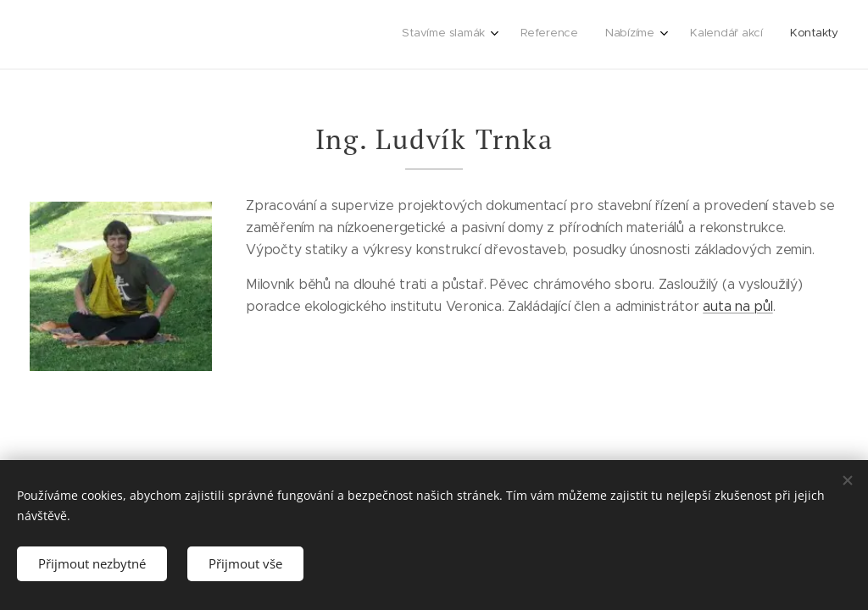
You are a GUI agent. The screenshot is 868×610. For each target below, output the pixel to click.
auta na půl (738, 306)
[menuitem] (722, 35)
